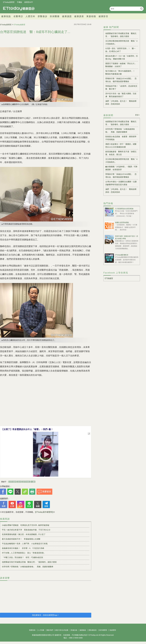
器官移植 (26, 482)
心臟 (33, 482)
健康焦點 (6, 16)
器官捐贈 (13, 482)
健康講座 (79, 16)
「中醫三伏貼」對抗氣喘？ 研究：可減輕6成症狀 (23, 557)
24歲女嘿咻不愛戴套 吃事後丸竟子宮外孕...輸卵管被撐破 (26, 525)
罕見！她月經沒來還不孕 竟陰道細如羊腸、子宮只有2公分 (26, 530)
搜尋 (141, 9)
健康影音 (103, 16)
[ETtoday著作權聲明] (44, 512)
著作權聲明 (103, 630)
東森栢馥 (91, 16)
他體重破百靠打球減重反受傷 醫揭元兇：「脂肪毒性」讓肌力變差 (29, 562)
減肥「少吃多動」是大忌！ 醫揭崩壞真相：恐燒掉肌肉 (121, 102)
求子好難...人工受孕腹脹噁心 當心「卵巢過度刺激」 (24, 553)
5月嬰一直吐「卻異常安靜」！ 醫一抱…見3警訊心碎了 (120, 50)
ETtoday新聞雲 (9, 2)
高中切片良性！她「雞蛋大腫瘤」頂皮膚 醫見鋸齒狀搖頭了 (121, 95)
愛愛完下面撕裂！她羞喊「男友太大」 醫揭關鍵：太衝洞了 (122, 65)
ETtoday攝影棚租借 (122, 255)
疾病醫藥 (55, 16)
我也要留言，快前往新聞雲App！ (46, 615)
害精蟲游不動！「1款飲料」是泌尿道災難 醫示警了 (121, 87)
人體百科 (30, 16)
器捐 (19, 482)
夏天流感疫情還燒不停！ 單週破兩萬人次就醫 (21, 539)
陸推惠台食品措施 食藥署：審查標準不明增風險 (121, 138)
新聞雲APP (29, 2)
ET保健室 (109, 278)
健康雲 (19, 9)
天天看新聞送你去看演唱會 (124, 209)
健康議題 (67, 16)
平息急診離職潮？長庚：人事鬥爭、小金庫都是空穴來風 (25, 544)
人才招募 (41, 630)
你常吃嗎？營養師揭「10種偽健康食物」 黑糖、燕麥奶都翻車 (28, 567)
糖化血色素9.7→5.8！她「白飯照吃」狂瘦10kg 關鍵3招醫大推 (122, 57)
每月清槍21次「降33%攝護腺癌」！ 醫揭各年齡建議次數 (121, 72)
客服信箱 (74, 630)
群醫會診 (43, 16)
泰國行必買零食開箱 (122, 222)
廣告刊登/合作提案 (62, 630)
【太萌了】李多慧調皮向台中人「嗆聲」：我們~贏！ (27, 429)
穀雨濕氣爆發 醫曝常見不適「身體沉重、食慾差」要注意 (121, 153)
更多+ (138, 115)
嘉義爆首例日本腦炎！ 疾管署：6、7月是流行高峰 (23, 548)
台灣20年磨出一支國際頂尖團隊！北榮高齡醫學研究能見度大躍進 (121, 183)
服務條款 (83, 630)
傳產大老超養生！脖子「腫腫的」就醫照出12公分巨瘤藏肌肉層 (121, 146)
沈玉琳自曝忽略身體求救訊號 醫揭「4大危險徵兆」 (121, 42)
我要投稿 (32, 630)
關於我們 (50, 630)
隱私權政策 (93, 630)
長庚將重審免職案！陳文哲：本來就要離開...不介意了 (24, 534)
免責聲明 (113, 630)
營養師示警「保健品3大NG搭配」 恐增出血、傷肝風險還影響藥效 (121, 80)
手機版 (19, 2)
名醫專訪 (18, 16)
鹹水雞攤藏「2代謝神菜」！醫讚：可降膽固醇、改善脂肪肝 (121, 168)
